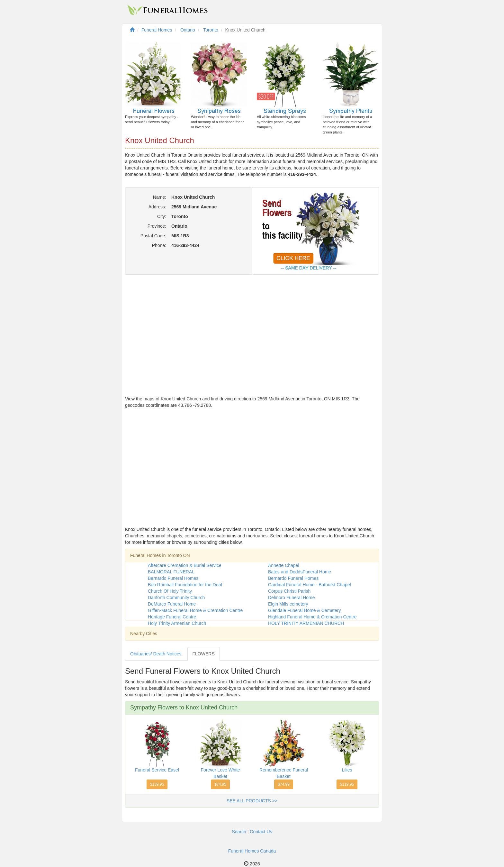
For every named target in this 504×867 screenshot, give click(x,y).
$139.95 (157, 784)
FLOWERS (204, 654)
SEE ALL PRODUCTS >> (252, 801)
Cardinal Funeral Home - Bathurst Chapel (310, 585)
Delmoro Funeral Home (292, 598)
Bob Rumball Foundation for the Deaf (185, 585)
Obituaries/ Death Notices (156, 654)
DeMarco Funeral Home (172, 604)
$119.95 (347, 784)
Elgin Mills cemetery (288, 604)
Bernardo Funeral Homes (173, 578)
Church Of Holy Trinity (170, 591)
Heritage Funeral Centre (172, 617)
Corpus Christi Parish (289, 591)
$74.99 (284, 784)
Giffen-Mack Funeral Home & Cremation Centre (195, 610)
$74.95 (220, 784)
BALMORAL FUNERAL (171, 572)
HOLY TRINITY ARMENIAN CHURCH (306, 623)
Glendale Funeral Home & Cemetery (304, 610)
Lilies (347, 770)
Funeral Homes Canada (252, 851)
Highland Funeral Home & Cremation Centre (312, 617)
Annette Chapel (284, 565)
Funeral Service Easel (157, 770)
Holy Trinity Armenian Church (177, 623)
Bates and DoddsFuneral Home (300, 572)
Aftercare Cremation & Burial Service (185, 565)
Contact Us (261, 832)
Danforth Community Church (176, 598)
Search (239, 832)
